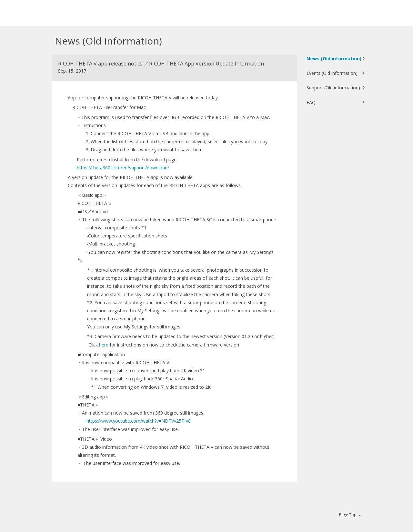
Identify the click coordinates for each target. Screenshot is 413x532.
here (104, 345)
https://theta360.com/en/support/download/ (123, 168)
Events (332, 73)
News (334, 59)
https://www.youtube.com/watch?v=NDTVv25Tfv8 (139, 421)
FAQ (311, 102)
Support (333, 88)
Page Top (348, 515)
